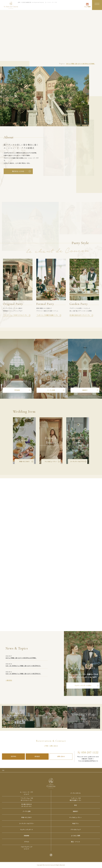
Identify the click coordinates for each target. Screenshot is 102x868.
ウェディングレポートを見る (83, 687)
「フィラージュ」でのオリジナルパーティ (27, 799)
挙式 (76, 805)
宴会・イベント (76, 842)
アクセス (27, 842)
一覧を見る (9, 682)
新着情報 (26, 836)
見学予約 (13, 756)
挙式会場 (17, 392)
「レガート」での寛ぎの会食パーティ (76, 799)
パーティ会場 (51, 392)
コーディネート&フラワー (78, 463)
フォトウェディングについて (26, 848)
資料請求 (37, 756)
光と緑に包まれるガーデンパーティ (26, 805)
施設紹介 (85, 392)
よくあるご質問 (76, 836)
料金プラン (76, 823)
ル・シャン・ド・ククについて (27, 793)
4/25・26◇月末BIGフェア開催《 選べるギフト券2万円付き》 (23, 668)
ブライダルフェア (76, 830)
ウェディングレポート (27, 830)
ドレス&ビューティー (51, 463)
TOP (3, 770)
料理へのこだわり (24, 463)
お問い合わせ (61, 756)
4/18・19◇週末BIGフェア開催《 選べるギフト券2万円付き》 (23, 676)
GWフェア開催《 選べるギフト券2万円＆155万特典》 (81, 64)
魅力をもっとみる (18, 171)
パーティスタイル (76, 793)
